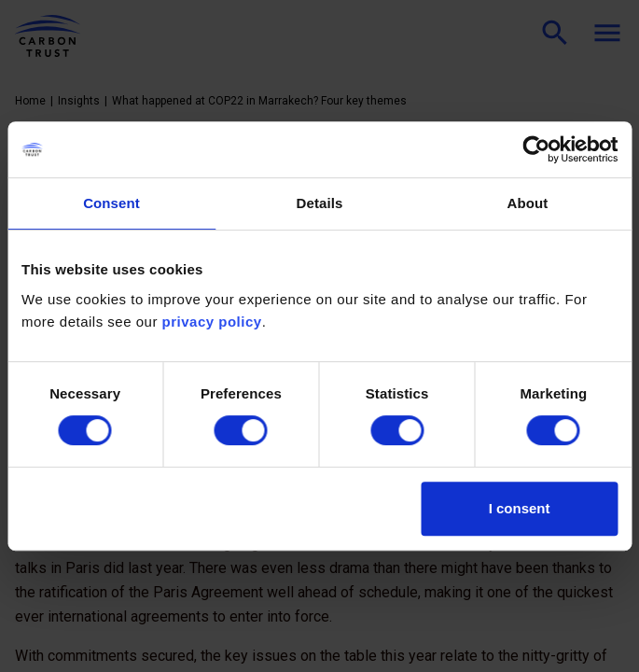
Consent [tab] (111, 203)
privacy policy (212, 322)
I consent (520, 508)
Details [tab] (320, 203)
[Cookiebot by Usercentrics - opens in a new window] (536, 149)
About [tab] (528, 203)
